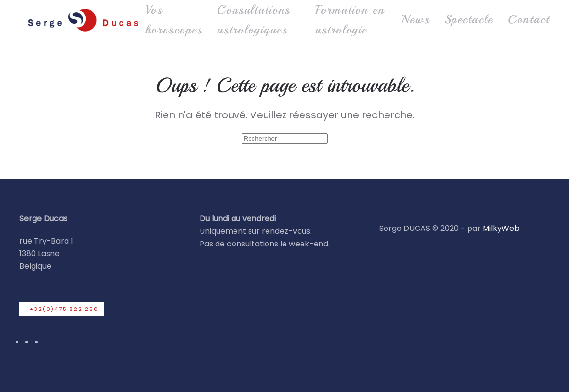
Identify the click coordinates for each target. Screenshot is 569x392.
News (415, 19)
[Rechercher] (285, 139)
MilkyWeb (501, 228)
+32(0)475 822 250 (64, 309)
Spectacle (469, 19)
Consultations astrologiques (254, 20)
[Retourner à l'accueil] (82, 20)
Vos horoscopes (174, 20)
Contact (529, 19)
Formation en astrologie (350, 20)
